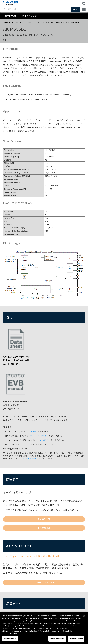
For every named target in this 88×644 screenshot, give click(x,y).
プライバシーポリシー (39, 436)
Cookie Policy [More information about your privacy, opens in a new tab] (12, 633)
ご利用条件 (33, 432)
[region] (44, 628)
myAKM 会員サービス (30, 458)
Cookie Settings (10, 639)
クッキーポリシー (43, 440)
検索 (75, 9)
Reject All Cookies (76, 639)
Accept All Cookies (57, 639)
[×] (84, 616)
